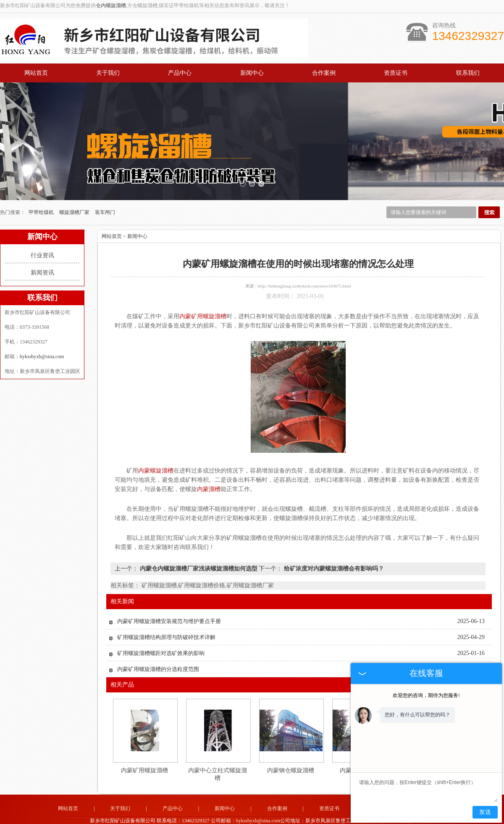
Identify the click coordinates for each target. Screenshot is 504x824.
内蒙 (274, 815)
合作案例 (324, 73)
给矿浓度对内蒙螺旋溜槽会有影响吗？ (333, 551)
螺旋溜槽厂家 (75, 194)
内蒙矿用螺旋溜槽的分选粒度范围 (158, 651)
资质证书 (396, 73)
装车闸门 (105, 194)
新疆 (263, 815)
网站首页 (36, 73)
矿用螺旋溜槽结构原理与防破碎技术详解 (166, 619)
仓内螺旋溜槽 (111, 5)
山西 (229, 815)
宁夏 (297, 815)
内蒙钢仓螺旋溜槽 (291, 752)
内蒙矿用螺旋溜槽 (144, 752)
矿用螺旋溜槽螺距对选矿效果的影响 (161, 635)
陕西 (240, 815)
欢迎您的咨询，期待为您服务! (426, 695)
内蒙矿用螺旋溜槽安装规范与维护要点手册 (169, 603)
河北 (286, 815)
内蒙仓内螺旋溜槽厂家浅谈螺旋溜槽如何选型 (198, 551)
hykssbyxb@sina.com (42, 338)
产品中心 (180, 73)
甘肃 (252, 815)
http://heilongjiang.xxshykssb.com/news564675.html (304, 268)
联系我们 (468, 73)
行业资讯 (42, 237)
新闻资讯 (42, 255)
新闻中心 (252, 73)
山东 (308, 815)
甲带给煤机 (42, 194)
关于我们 (108, 73)
